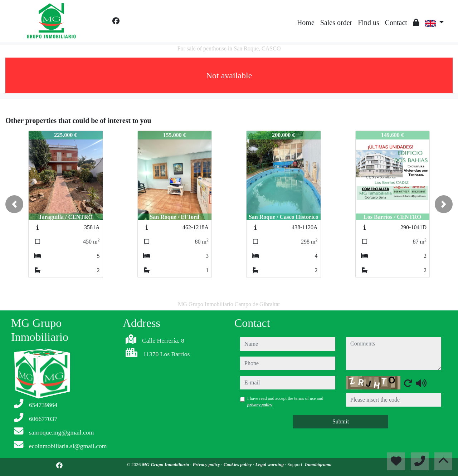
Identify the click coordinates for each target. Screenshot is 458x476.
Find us (368, 23)
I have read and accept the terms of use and (285, 402)
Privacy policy (207, 464)
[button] (14, 204)
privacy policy (260, 405)
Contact (396, 23)
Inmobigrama (318, 464)
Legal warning (270, 464)
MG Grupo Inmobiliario (166, 464)
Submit (341, 421)
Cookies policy (238, 464)
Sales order (336, 23)
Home (306, 23)
